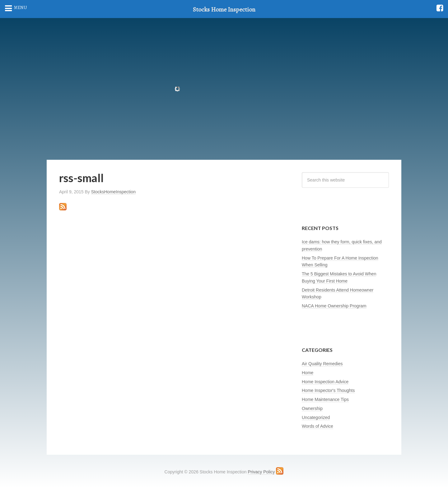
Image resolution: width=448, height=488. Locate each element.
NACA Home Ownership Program (334, 306)
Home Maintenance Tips (325, 399)
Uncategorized (316, 417)
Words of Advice (317, 426)
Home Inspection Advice (325, 382)
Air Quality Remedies (322, 364)
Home (308, 373)
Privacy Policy (261, 472)
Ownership (312, 408)
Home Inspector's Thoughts (328, 390)
